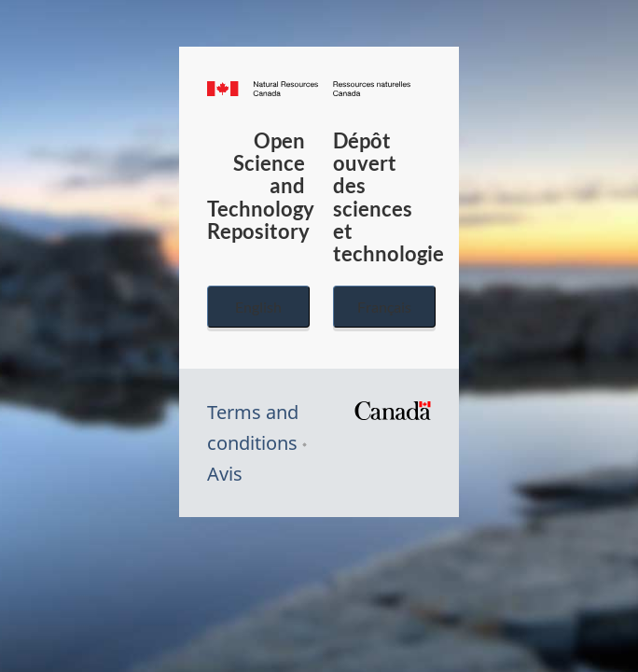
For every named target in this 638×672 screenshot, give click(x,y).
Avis (225, 474)
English (258, 307)
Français (384, 307)
